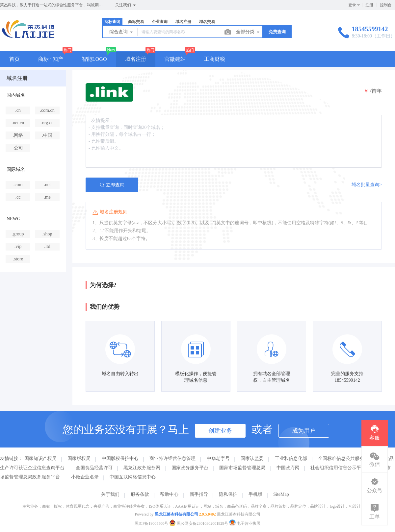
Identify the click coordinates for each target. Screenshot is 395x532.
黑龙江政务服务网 (142, 468)
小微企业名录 (85, 477)
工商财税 (215, 59)
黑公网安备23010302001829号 (199, 523)
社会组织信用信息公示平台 (338, 468)
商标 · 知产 (51, 59)
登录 (352, 5)
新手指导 (199, 494)
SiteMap (281, 494)
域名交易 (207, 22)
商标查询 (112, 22)
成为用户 (304, 431)
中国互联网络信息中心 (133, 477)
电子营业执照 (245, 523)
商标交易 (136, 22)
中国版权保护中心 (120, 459)
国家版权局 (79, 459)
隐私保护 (228, 494)
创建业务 (220, 431)
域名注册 (183, 22)
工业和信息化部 (291, 459)
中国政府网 (288, 468)
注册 (369, 5)
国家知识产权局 (40, 459)
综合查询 (121, 32)
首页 (14, 59)
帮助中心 (169, 494)
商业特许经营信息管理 (172, 459)
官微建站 (175, 59)
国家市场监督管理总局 (242, 468)
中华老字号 (218, 459)
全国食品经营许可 (94, 468)
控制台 (386, 5)
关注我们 (126, 5)
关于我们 (110, 494)
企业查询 (160, 22)
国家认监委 (252, 459)
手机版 (255, 494)
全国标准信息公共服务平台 (346, 459)
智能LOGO (94, 59)
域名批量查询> (367, 185)
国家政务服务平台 (190, 468)
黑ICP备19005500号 (152, 523)
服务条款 (140, 494)
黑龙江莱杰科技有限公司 (176, 514)
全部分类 (248, 32)
